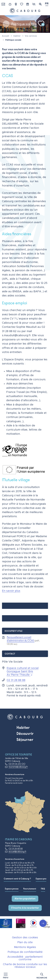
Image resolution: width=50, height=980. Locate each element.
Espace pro (41, 879)
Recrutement (30, 889)
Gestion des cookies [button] (25, 938)
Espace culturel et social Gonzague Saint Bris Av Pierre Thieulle (23, 672)
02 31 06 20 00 (17, 764)
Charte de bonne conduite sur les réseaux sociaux (25, 966)
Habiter (23, 727)
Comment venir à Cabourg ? (17, 879)
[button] (42, 975)
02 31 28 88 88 (16, 680)
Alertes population (25, 899)
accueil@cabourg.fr (17, 851)
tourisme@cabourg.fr (18, 767)
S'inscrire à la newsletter (25, 908)
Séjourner (25, 740)
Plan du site (25, 942)
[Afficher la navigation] (6, 975)
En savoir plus (11, 591)
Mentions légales (25, 947)
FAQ (43, 889)
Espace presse (12, 889)
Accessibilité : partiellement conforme (25, 958)
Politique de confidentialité (25, 952)
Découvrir (25, 734)
